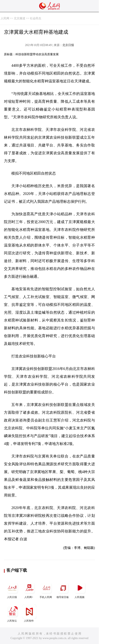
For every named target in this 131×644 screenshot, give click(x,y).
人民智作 (29, 613)
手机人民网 (46, 590)
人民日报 (12, 590)
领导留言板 (63, 590)
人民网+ (29, 590)
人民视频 (80, 590)
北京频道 (20, 18)
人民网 (5, 18)
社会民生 (36, 18)
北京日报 (68, 45)
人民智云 (12, 613)
